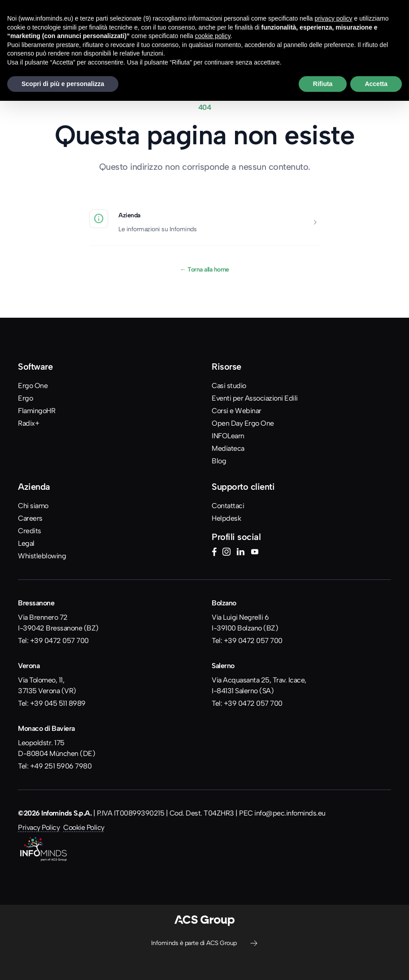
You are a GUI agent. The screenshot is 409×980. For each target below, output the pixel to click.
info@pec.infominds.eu (290, 813)
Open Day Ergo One (243, 423)
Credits (30, 531)
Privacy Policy (39, 827)
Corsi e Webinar (237, 411)
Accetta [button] (376, 84)
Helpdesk (226, 518)
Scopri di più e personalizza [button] (63, 84)
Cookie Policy (84, 827)
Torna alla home (204, 269)
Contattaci (228, 506)
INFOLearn (228, 436)
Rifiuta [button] (323, 84)
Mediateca (228, 448)
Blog (219, 461)
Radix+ (28, 423)
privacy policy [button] (334, 18)
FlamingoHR (37, 411)
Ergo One (33, 386)
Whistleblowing (42, 556)
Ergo (25, 398)
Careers (30, 518)
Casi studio (229, 386)
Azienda (129, 215)
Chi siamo (33, 506)
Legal (26, 543)
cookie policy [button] (213, 36)
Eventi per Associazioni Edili (255, 398)
